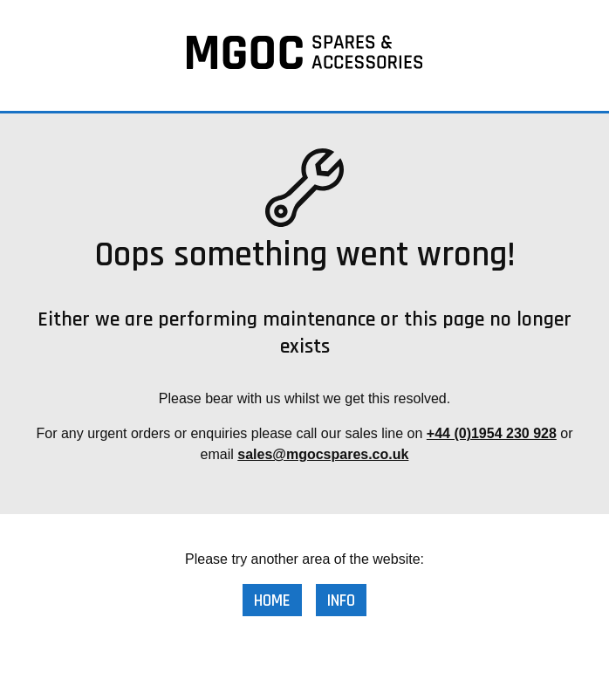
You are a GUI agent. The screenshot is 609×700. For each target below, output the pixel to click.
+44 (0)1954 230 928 (492, 433)
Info (341, 601)
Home (272, 601)
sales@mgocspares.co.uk (323, 454)
